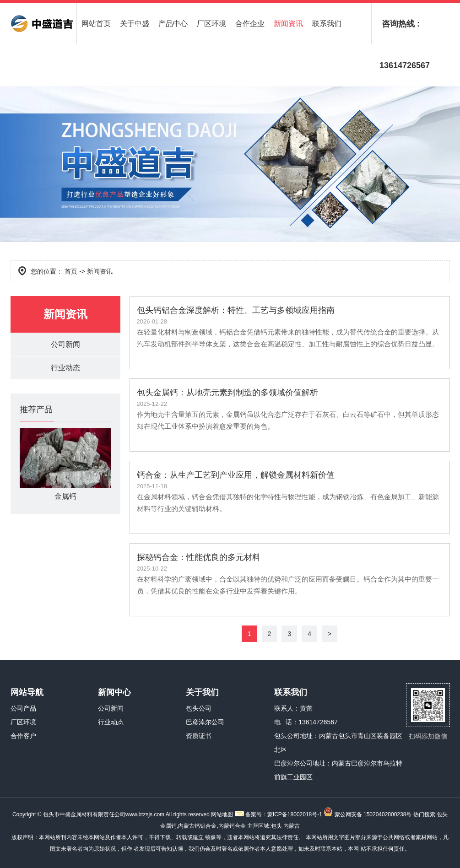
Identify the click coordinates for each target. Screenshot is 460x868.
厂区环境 (211, 24)
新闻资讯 (288, 24)
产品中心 (173, 24)
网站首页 (96, 24)
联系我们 (327, 24)
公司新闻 (65, 344)
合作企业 (250, 24)
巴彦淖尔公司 (205, 722)
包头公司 (199, 708)
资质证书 (199, 736)
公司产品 (23, 708)
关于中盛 (135, 24)
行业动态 (65, 368)
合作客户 (23, 736)
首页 (71, 271)
